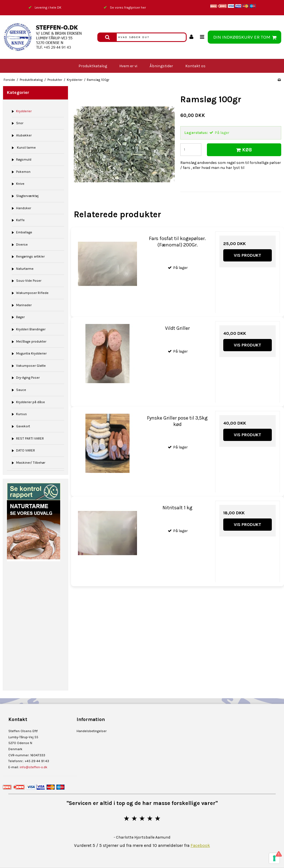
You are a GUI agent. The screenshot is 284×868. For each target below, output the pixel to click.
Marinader (24, 305)
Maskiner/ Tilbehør (31, 463)
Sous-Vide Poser (29, 281)
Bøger (20, 317)
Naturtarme (25, 269)
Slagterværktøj (27, 196)
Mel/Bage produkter (31, 341)
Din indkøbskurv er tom (246, 37)
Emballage (24, 232)
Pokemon (23, 172)
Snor (20, 123)
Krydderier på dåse (31, 402)
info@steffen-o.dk (34, 767)
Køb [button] (243, 150)
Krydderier (24, 111)
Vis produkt (248, 255)
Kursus (21, 414)
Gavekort (23, 426)
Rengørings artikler (30, 256)
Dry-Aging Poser (28, 378)
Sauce (21, 390)
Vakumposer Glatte (31, 366)
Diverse (22, 245)
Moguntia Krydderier (31, 353)
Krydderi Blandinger (31, 329)
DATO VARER (26, 450)
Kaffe (20, 220)
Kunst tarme (26, 148)
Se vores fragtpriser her (128, 8)
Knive (20, 184)
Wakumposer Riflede (32, 293)
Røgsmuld (24, 159)
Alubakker (24, 135)
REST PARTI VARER (30, 438)
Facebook (200, 845)
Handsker (24, 208)
